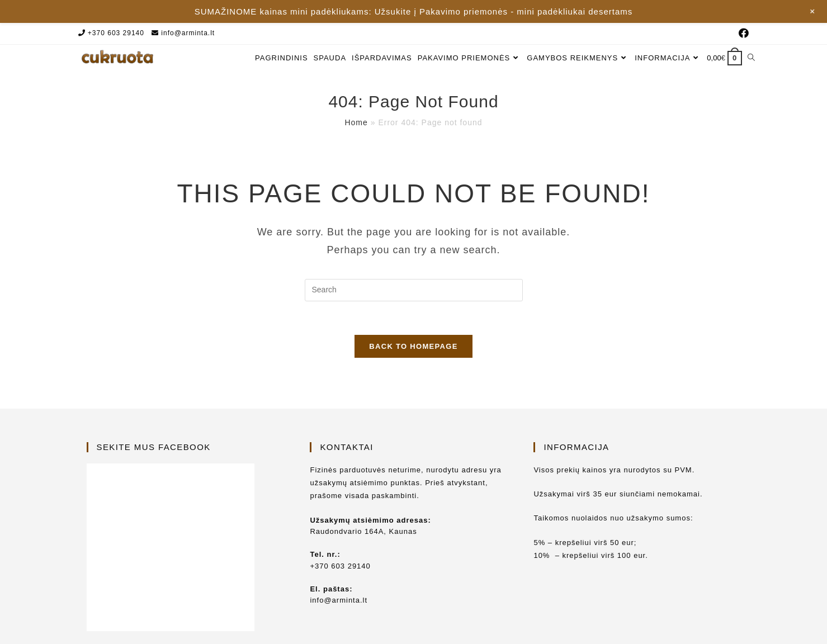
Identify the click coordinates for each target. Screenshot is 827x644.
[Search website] (751, 58)
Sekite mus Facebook (154, 424)
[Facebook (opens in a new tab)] (742, 34)
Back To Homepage (413, 346)
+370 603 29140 (116, 33)
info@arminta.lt (188, 33)
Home (356, 122)
